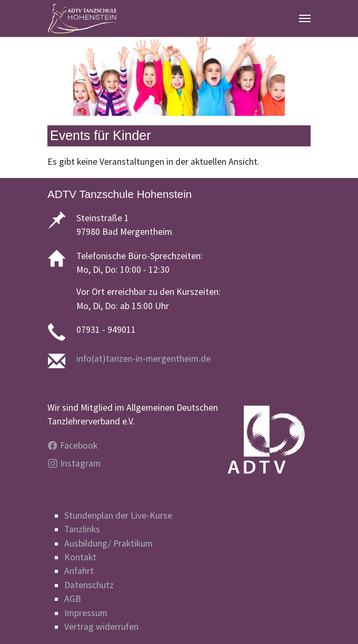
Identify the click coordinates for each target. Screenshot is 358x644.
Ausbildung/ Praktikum (108, 543)
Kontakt (80, 557)
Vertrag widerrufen (101, 627)
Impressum (86, 613)
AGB (73, 599)
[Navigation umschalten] (305, 18)
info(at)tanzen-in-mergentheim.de (143, 359)
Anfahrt (79, 571)
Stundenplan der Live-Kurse (118, 516)
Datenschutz (89, 585)
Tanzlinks (82, 529)
